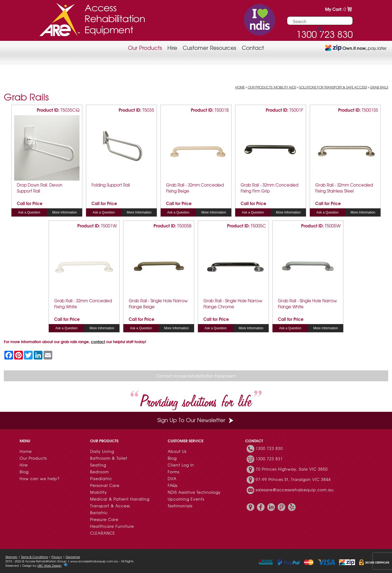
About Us (177, 451)
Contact (253, 48)
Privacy (57, 557)
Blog (24, 472)
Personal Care (105, 485)
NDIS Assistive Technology (194, 492)
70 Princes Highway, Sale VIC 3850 (292, 469)
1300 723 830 (269, 448)
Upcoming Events (186, 499)
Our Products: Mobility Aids (272, 87)
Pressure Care (104, 519)
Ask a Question (29, 212)
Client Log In (181, 465)
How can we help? (40, 478)
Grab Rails (379, 87)
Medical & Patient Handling (120, 499)
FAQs (173, 485)
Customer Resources (209, 48)
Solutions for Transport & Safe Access (333, 87)
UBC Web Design (49, 565)
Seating (98, 465)
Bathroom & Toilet (109, 458)
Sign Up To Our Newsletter (196, 420)
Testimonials (180, 506)
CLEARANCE (103, 533)
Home (240, 87)
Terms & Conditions (34, 557)
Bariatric (99, 513)
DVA (172, 478)
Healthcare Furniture (112, 526)
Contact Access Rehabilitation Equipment (196, 376)
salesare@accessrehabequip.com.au (295, 490)
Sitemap (11, 557)
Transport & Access (110, 506)
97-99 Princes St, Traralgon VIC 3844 (293, 479)
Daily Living (102, 451)
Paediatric (101, 478)
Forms (174, 472)
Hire (172, 48)
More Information (65, 212)
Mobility (99, 492)
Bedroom (99, 472)
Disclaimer (73, 557)
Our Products (145, 48)
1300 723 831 (269, 459)
